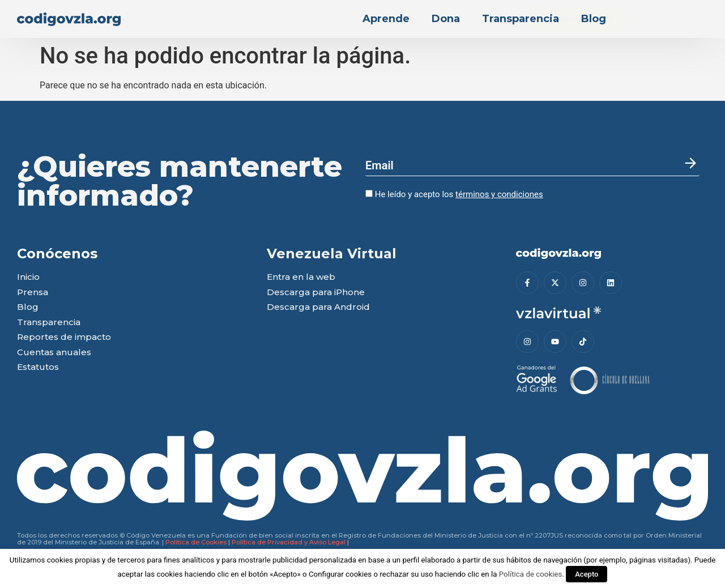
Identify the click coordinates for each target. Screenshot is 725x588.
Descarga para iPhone (316, 293)
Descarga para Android (318, 307)
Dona (446, 19)
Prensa (33, 293)
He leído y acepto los (454, 194)
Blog (594, 19)
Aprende (386, 19)
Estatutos (38, 367)
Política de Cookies (196, 542)
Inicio (28, 277)
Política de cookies (531, 574)
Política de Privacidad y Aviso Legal (289, 542)
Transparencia (521, 19)
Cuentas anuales (54, 353)
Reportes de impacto (64, 337)
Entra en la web (301, 277)
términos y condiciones (499, 194)
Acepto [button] (587, 574)
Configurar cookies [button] (340, 574)
